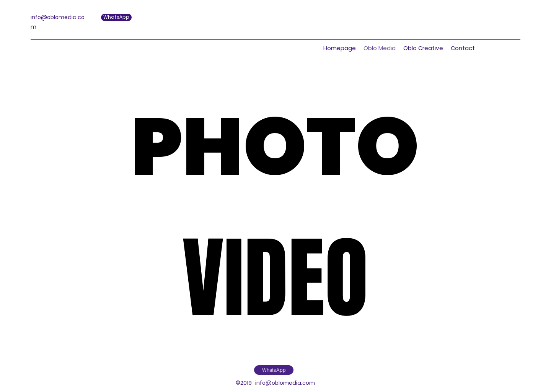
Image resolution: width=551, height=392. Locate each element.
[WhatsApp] (274, 370)
